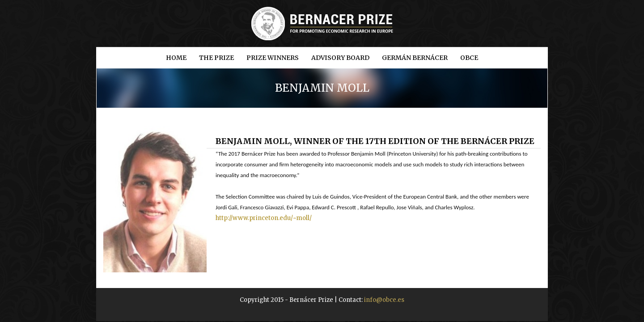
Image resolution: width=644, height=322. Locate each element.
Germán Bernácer (415, 58)
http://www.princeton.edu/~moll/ (264, 218)
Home (176, 58)
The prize (216, 58)
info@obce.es (384, 300)
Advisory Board (340, 58)
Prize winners (273, 58)
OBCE (469, 58)
